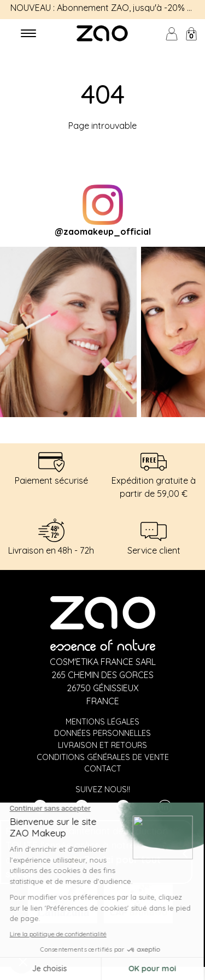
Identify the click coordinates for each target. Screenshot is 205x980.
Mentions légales (102, 722)
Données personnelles (102, 733)
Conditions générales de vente (103, 757)
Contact (103, 769)
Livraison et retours (102, 745)
